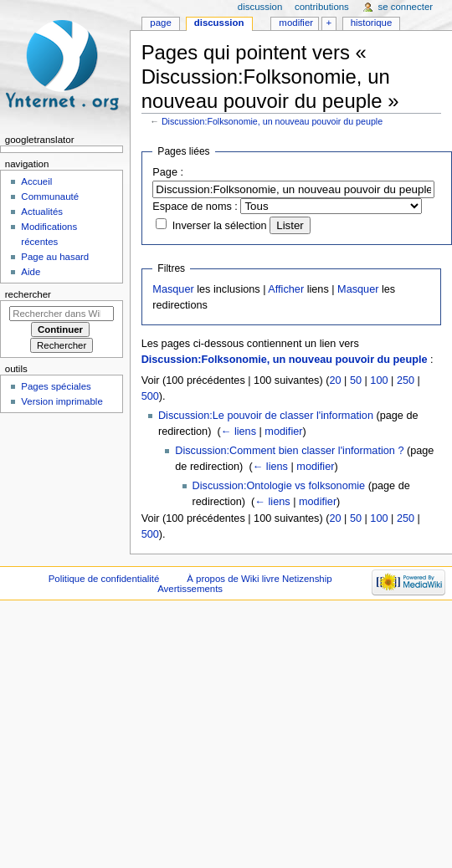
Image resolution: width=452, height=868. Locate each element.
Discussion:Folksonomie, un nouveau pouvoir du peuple (272, 121)
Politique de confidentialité (104, 579)
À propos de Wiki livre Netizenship (259, 579)
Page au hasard (55, 257)
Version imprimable (62, 401)
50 (356, 380)
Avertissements (190, 589)
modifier (283, 431)
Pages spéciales (56, 386)
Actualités (42, 212)
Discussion (219, 23)
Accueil (36, 181)
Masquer (173, 289)
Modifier (296, 23)
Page (160, 23)
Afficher (286, 289)
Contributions (322, 7)
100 (379, 380)
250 (406, 380)
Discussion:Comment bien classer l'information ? (289, 451)
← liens (239, 431)
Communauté (50, 197)
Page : (168, 172)
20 (335, 380)
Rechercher (28, 294)
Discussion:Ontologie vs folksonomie (279, 486)
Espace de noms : (195, 207)
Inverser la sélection (220, 226)
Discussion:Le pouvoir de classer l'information (266, 416)
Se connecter (406, 7)
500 (150, 396)
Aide (31, 272)
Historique (372, 23)
